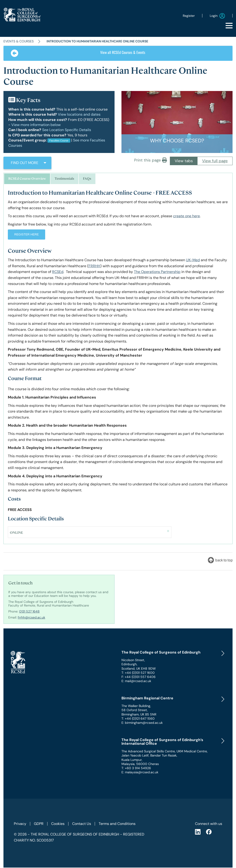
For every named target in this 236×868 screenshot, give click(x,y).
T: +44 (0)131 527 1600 (138, 673)
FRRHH (94, 266)
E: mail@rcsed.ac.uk (136, 681)
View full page (215, 161)
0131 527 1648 (29, 611)
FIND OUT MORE (25, 163)
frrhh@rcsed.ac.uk (31, 617)
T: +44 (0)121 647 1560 (138, 718)
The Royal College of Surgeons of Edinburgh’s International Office (162, 742)
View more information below (36, 125)
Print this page (150, 160)
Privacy (20, 824)
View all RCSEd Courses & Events (78, 53)
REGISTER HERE (27, 234)
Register (189, 16)
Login (217, 16)
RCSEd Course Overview (27, 179)
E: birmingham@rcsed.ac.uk (142, 723)
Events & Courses (19, 41)
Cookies (58, 824)
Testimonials (64, 179)
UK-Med (193, 260)
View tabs (184, 161)
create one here (186, 216)
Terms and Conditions (117, 824)
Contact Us (82, 824)
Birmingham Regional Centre (147, 698)
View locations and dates (79, 114)
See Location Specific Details (67, 130)
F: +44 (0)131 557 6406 (139, 677)
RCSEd (58, 272)
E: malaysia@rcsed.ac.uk (140, 772)
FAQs (87, 179)
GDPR (39, 824)
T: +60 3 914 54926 (136, 768)
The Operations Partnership (157, 272)
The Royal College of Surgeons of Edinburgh (161, 652)
